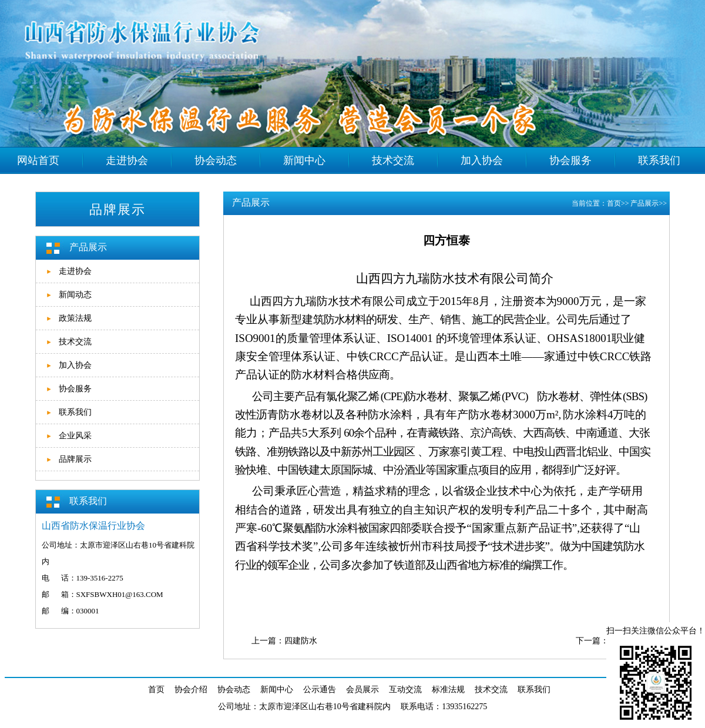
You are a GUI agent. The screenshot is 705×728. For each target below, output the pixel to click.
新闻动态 (75, 295)
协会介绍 (191, 690)
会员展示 (362, 690)
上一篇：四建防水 (284, 641)
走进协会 (75, 271)
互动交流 (405, 690)
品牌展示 (75, 459)
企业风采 (75, 436)
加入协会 (75, 365)
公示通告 (320, 690)
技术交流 (75, 342)
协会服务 (75, 389)
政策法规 (75, 318)
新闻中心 (277, 690)
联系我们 (75, 412)
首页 (614, 203)
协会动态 (234, 690)
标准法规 (448, 690)
